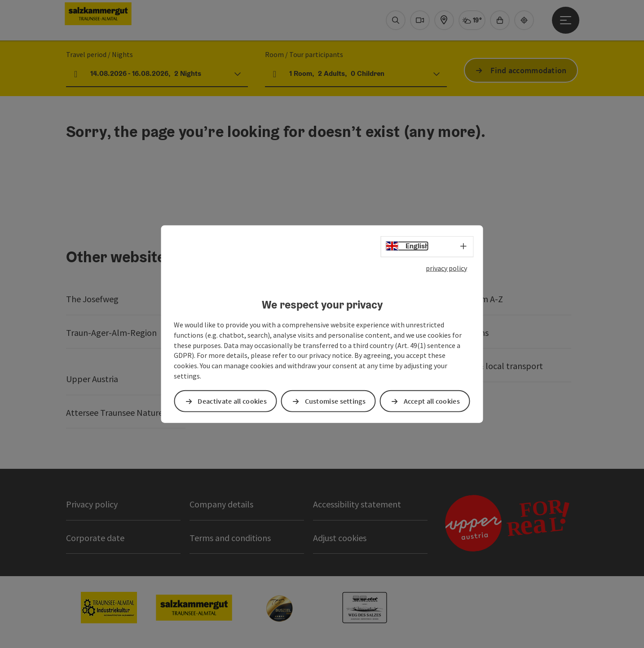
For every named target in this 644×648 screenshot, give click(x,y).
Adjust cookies (340, 538)
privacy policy (446, 268)
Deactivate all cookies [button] (232, 401)
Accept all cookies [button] (432, 401)
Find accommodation (528, 70)
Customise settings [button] (335, 401)
